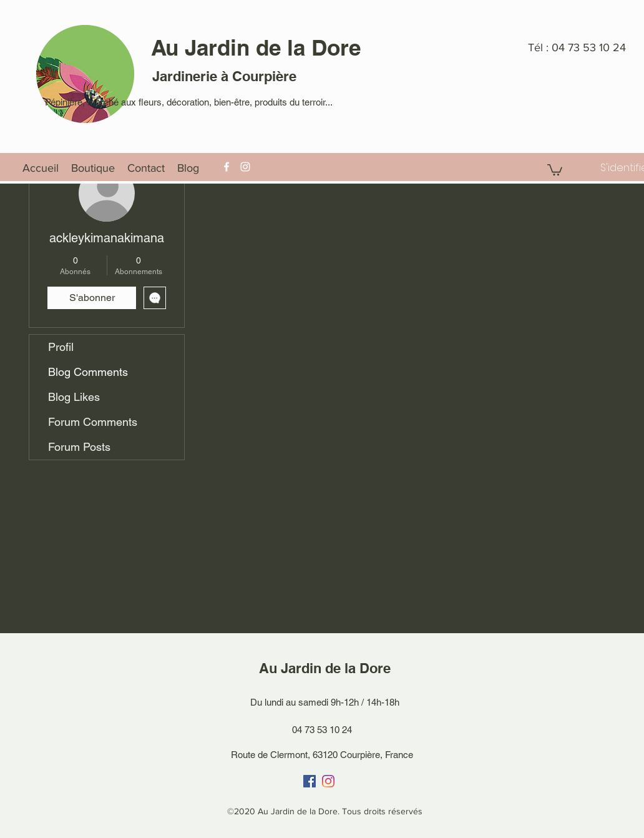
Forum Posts (79, 447)
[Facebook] (227, 167)
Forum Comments (93, 422)
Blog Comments (88, 372)
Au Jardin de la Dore (256, 47)
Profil (61, 347)
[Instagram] (245, 167)
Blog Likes (74, 397)
